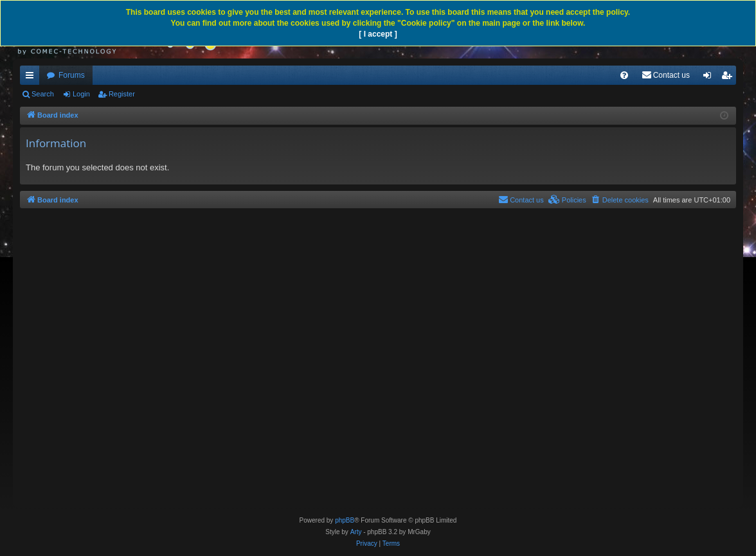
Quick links (32, 78)
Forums (72, 75)
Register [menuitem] (729, 78)
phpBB (345, 520)
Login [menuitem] (710, 78)
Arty (356, 532)
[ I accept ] (378, 34)
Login (81, 94)
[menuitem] (624, 75)
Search (43, 94)
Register (122, 94)
